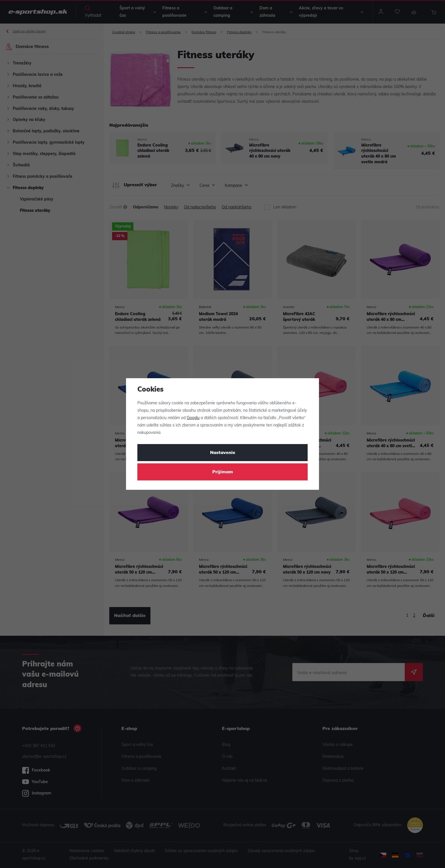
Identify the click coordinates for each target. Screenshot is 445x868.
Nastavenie (223, 453)
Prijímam (223, 472)
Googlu (193, 418)
